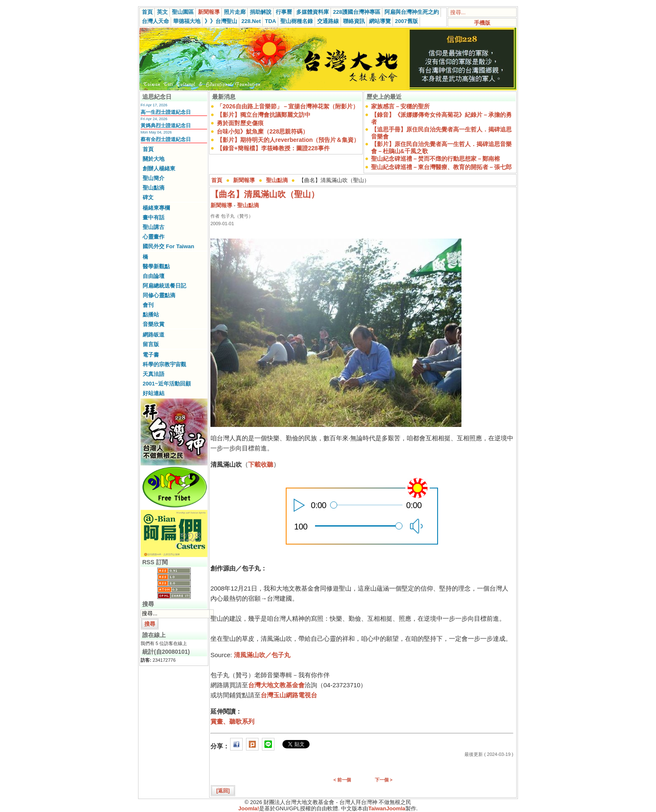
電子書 (151, 355)
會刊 (148, 305)
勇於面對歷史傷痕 (240, 123)
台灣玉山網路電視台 (289, 695)
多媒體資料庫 (313, 12)
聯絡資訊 (354, 21)
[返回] (223, 791)
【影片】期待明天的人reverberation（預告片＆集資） (288, 140)
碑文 (148, 197)
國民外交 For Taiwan (168, 246)
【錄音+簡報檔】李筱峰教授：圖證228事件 (273, 148)
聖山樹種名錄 (297, 21)
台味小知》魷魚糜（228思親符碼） (263, 131)
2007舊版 (406, 21)
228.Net (251, 21)
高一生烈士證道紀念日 (166, 112)
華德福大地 (187, 21)
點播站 (151, 315)
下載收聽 (261, 464)
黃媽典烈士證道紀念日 (166, 126)
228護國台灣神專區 (357, 12)
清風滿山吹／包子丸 (262, 655)
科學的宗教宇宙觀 (164, 364)
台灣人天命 (155, 21)
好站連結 (154, 393)
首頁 (147, 12)
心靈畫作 (154, 237)
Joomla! (249, 808)
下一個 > (384, 780)
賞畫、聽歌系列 (232, 721)
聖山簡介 (154, 178)
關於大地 (154, 159)
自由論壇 (154, 276)
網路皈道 (154, 335)
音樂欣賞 (154, 324)
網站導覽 (380, 21)
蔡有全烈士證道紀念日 (166, 139)
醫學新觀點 (156, 266)
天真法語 (154, 374)
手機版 (482, 23)
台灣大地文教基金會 (276, 685)
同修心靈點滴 (159, 295)
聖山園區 (183, 12)
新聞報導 (209, 12)
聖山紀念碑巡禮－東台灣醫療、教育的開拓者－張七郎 (441, 167)
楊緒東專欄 (156, 208)
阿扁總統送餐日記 (164, 286)
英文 (162, 12)
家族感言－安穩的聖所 (400, 106)
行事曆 (284, 12)
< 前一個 (342, 780)
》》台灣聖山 (221, 21)
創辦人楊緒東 (159, 168)
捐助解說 (261, 12)
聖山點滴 (154, 188)
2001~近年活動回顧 (167, 384)
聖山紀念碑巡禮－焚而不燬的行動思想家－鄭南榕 (436, 159)
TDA (270, 21)
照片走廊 (235, 12)
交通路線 (328, 21)
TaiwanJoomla (387, 808)
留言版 (151, 344)
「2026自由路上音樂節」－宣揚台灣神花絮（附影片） (288, 106)
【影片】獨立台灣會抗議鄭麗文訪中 (264, 115)
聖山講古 (154, 227)
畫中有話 (154, 217)
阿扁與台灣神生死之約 (412, 12)
